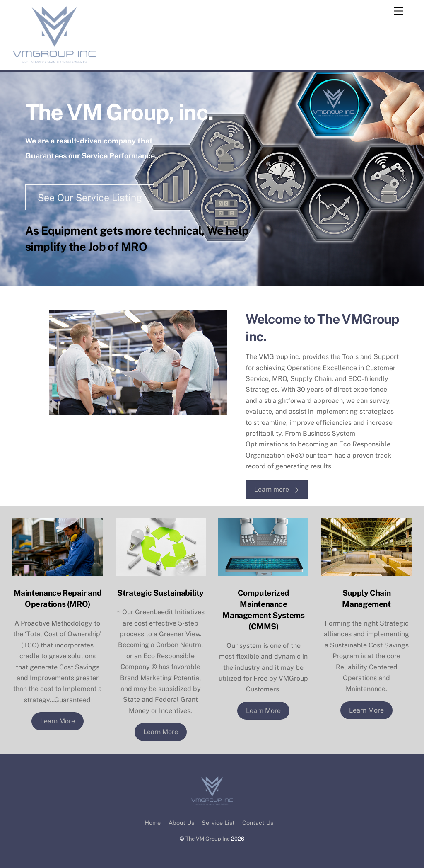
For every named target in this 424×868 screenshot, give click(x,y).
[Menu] (399, 11)
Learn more (277, 490)
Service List (218, 823)
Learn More (58, 721)
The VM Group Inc (208, 839)
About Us (181, 823)
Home (153, 823)
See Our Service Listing (90, 198)
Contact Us (258, 823)
